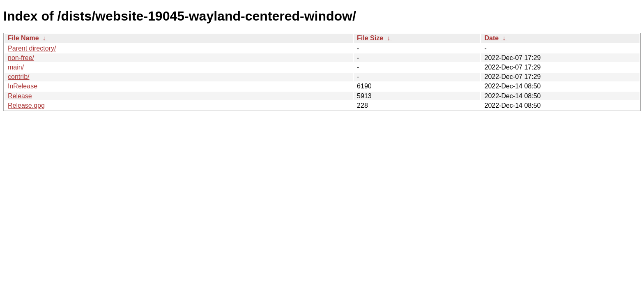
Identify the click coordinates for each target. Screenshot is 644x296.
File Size (370, 38)
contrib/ (18, 77)
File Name (23, 38)
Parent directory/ (32, 48)
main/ (16, 67)
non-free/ (21, 58)
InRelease (23, 86)
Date (491, 38)
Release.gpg (26, 105)
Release (20, 96)
